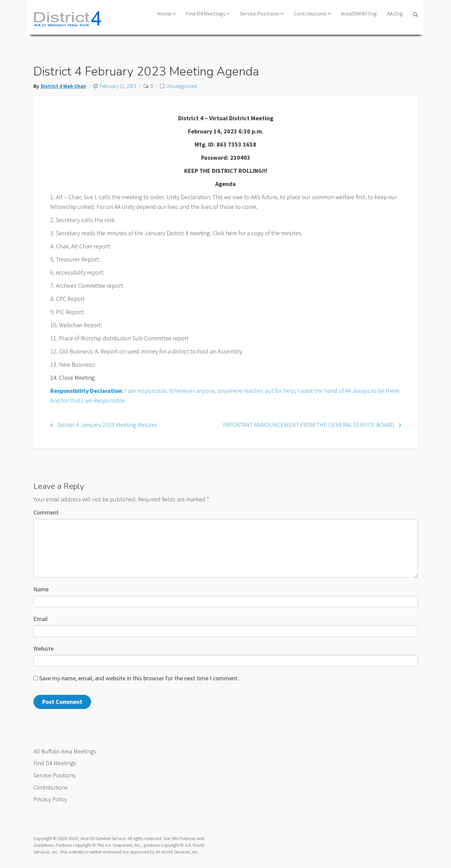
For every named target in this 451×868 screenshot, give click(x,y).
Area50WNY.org (359, 13)
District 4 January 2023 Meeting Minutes (107, 425)
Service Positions (262, 13)
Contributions (312, 13)
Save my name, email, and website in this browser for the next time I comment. (139, 678)
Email (40, 619)
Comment (46, 512)
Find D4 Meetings (208, 13)
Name (41, 589)
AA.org (395, 13)
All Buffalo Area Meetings (65, 751)
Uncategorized (181, 86)
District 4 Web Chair (64, 86)
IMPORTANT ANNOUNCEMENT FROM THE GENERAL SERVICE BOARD (308, 425)
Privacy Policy (50, 799)
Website (44, 648)
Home (166, 13)
